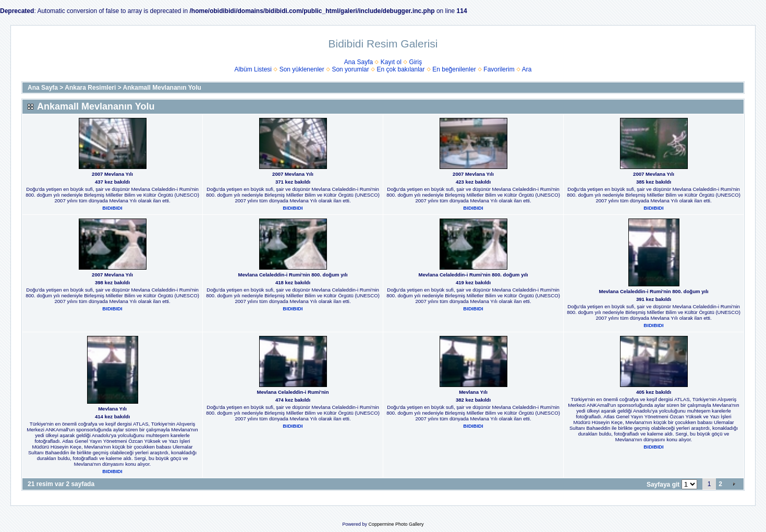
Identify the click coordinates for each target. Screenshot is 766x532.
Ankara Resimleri (90, 88)
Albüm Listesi (253, 69)
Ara (527, 69)
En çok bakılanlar (400, 69)
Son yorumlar (350, 69)
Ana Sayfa (358, 62)
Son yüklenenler (302, 69)
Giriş (416, 62)
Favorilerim (499, 69)
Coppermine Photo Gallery (396, 524)
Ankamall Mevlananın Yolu (162, 88)
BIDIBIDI (112, 208)
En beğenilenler (454, 69)
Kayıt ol (391, 62)
